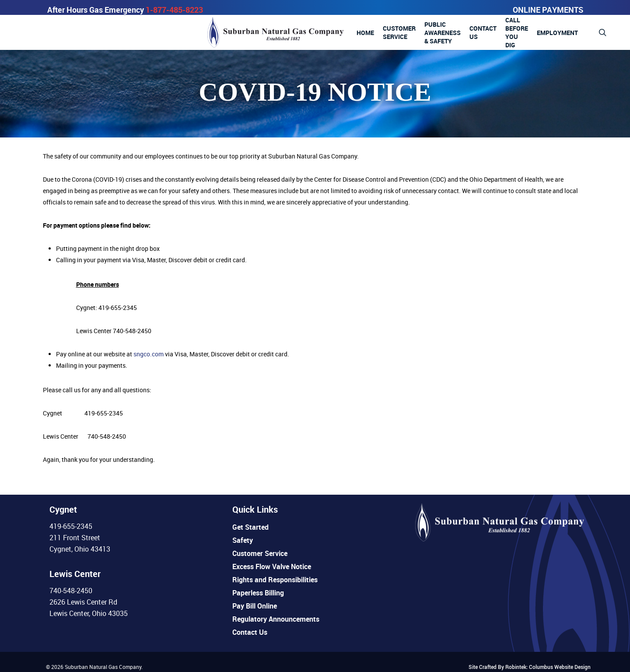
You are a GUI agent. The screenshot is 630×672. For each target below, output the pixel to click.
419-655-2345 (71, 526)
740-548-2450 (71, 591)
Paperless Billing (258, 593)
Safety (243, 540)
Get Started (250, 527)
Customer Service (260, 553)
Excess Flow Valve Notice (272, 566)
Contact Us (250, 632)
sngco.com (149, 354)
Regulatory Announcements (276, 619)
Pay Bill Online (255, 606)
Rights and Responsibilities (275, 580)
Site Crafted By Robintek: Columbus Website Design (530, 667)
